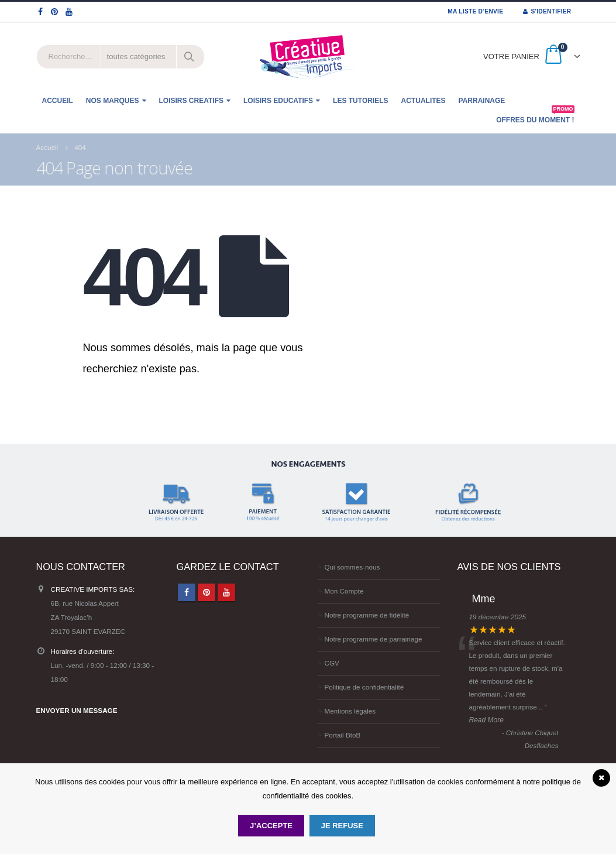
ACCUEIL (58, 101)
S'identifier (547, 11)
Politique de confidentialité (364, 687)
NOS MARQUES (113, 101)
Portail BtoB (343, 735)
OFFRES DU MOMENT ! (535, 117)
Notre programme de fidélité (367, 615)
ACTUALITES (424, 101)
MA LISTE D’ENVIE (475, 11)
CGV (332, 663)
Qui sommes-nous (352, 567)
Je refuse (342, 826)
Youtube (226, 592)
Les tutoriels (360, 101)
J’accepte (271, 826)
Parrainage (482, 101)
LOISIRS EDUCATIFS (278, 101)
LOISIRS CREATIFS (191, 101)
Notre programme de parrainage (374, 639)
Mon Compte (344, 591)
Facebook (187, 592)
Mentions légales (350, 711)
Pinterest (207, 592)
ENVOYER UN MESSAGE (77, 710)
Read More (486, 720)
